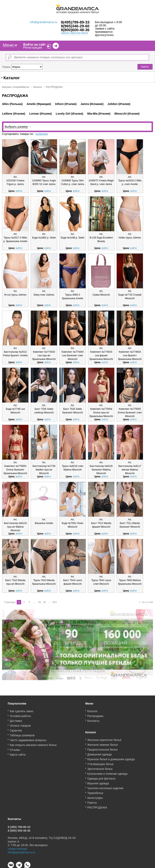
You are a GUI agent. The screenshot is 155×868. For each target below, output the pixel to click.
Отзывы (15, 748)
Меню (10, 45)
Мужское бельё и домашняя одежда (111, 758)
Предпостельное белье (102, 748)
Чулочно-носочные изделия (105, 787)
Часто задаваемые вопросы (28, 739)
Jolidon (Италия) (119, 104)
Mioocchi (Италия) (127, 114)
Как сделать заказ (21, 710)
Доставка (16, 719)
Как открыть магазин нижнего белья (33, 744)
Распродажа (95, 715)
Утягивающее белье (100, 763)
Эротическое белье (100, 767)
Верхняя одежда (98, 782)
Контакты (93, 719)
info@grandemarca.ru (44, 22)
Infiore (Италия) (66, 104)
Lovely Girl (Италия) (70, 114)
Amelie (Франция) (39, 104)
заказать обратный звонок (74, 33)
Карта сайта (18, 753)
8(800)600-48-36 (75, 30)
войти (19, 191)
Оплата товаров (20, 724)
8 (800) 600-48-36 (19, 829)
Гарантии (16, 729)
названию (42, 134)
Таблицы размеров (22, 734)
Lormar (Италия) (41, 114)
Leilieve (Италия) (14, 114)
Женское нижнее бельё (103, 743)
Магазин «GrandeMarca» (16, 87)
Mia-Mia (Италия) (99, 114)
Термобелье (95, 792)
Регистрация (33, 48)
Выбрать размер (16, 127)
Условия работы (20, 715)
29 (39, 602)
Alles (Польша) (12, 104)
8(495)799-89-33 (75, 22)
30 (44, 602)
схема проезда (17, 847)
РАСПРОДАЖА (97, 806)
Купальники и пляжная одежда (107, 772)
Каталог (38, 87)
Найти (145, 67)
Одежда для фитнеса (101, 777)
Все (55, 602)
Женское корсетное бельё (104, 739)
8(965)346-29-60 (75, 26)
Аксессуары (95, 796)
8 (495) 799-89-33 (19, 826)
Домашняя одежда (99, 753)
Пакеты (92, 801)
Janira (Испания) (92, 104)
